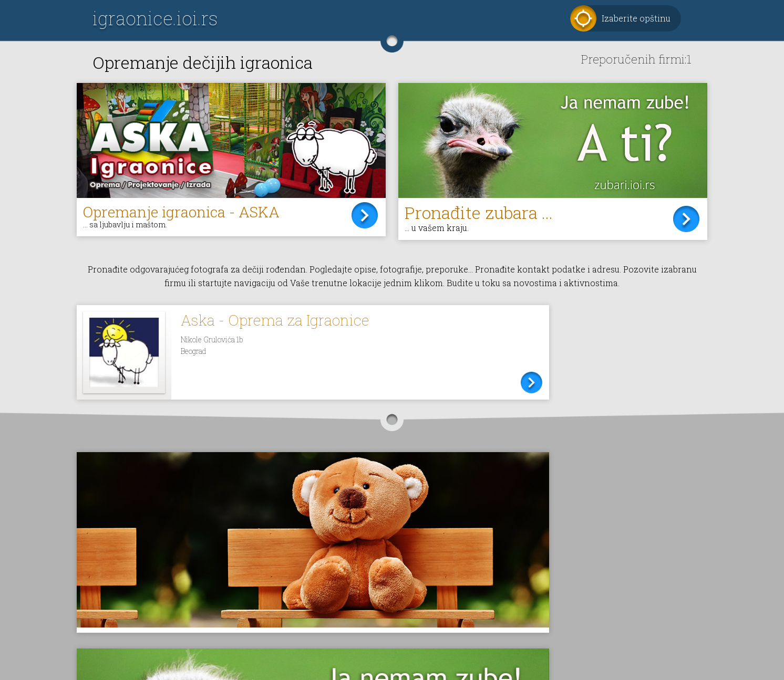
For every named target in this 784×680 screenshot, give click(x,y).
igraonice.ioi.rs (155, 18)
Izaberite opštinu (636, 18)
